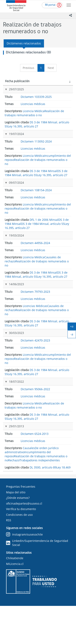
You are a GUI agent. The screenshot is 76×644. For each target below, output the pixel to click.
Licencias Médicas (35, 357)
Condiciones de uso (19, 553)
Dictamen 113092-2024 (36, 142)
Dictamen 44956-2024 (37, 267)
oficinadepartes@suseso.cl (24, 542)
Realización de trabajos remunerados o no (34, 129)
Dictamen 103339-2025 (36, 97)
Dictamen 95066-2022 (37, 424)
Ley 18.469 (58, 477)
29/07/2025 (16, 93)
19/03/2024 (16, 265)
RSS (9, 558)
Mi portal (50, 5)
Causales (29, 493)
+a (73, 327)
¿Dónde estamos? (18, 536)
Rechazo (14, 506)
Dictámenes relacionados (24, 43)
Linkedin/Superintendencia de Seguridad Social (37, 581)
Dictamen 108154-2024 (36, 201)
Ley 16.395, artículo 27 (57, 109)
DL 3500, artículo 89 (56, 470)
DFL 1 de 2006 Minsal (59, 199)
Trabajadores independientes (40, 506)
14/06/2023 (16, 324)
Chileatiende (15, 596)
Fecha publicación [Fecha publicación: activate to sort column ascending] (13, 83)
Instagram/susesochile (24, 573)
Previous (28, 68)
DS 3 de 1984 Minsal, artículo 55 (59, 97)
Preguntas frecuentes (21, 525)
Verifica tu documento (21, 547)
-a (73, 335)
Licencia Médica (34, 127)
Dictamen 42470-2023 (37, 375)
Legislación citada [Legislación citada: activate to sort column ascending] (56, 83)
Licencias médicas (33, 120)
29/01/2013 (16, 467)
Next (51, 68)
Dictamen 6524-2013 (36, 469)
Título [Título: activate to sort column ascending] (33, 85)
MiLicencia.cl (15, 602)
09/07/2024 (16, 197)
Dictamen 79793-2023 (37, 326)
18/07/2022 (16, 422)
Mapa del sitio (16, 530)
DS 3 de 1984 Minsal (58, 141)
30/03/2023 (16, 373)
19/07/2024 (16, 138)
